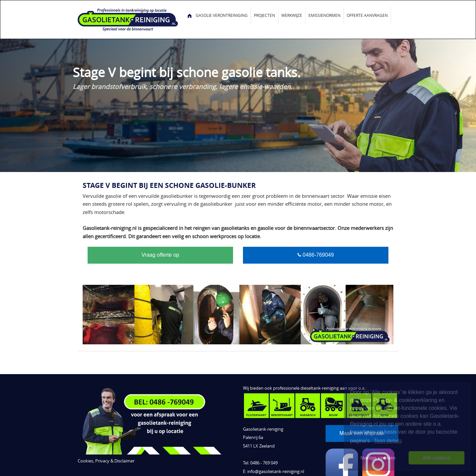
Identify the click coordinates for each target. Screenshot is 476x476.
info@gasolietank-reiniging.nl (276, 472)
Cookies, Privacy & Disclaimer (106, 461)
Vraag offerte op (160, 255)
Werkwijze (292, 15)
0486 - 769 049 (264, 463)
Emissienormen (324, 15)
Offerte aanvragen (367, 15)
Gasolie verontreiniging (222, 15)
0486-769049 (317, 255)
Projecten (264, 15)
